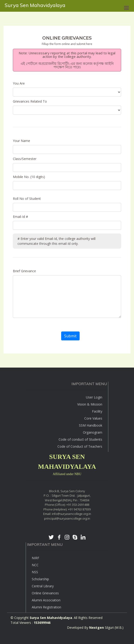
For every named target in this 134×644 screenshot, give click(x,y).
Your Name (21, 141)
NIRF (35, 558)
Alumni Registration (46, 607)
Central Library (43, 586)
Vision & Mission (90, 404)
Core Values (93, 418)
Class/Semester (25, 159)
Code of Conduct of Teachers (80, 446)
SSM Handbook (91, 425)
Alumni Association (46, 600)
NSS (35, 572)
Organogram (93, 432)
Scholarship (40, 579)
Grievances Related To (31, 101)
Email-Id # (20, 217)
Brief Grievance (24, 271)
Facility (97, 411)
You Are (20, 83)
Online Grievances (45, 593)
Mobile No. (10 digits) (29, 177)
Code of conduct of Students (80, 439)
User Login (94, 397)
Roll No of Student (27, 199)
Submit (70, 336)
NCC (35, 565)
